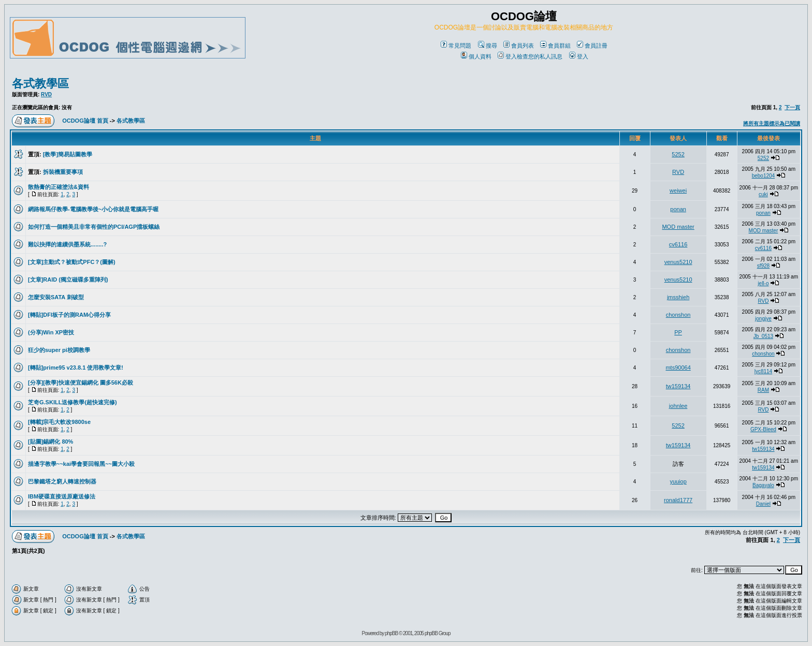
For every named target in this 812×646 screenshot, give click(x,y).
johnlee (678, 406)
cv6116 (678, 244)
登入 (579, 56)
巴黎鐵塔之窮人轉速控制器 (62, 481)
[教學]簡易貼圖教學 (68, 154)
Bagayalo (763, 485)
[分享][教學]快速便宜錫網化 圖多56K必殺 (81, 383)
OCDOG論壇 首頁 (85, 121)
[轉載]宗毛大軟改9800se (59, 422)
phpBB (391, 633)
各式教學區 (40, 84)
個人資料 (476, 56)
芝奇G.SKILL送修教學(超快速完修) (72, 402)
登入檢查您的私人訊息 (530, 56)
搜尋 (488, 46)
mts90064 (678, 368)
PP (678, 332)
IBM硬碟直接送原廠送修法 (62, 496)
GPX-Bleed (763, 429)
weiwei (678, 190)
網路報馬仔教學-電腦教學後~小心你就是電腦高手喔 (93, 209)
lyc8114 (763, 371)
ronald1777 (678, 500)
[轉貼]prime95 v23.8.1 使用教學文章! (76, 368)
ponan (678, 209)
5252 (678, 154)
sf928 (763, 266)
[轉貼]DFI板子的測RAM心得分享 (69, 315)
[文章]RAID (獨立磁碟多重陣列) (68, 280)
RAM (763, 390)
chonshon (678, 315)
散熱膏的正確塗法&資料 (59, 187)
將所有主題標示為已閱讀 (772, 123)
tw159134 (678, 386)
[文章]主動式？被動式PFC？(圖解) (72, 262)
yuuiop (678, 481)
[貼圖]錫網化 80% (50, 442)
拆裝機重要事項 (63, 172)
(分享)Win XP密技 (51, 332)
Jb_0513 (763, 336)
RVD (46, 94)
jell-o (763, 283)
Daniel (763, 504)
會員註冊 (592, 46)
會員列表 (519, 46)
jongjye (763, 319)
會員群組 (555, 46)
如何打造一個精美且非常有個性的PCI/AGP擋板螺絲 (94, 227)
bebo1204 (764, 176)
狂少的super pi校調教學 (59, 350)
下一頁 (792, 107)
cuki (763, 194)
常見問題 (456, 46)
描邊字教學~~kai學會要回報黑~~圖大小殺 (81, 464)
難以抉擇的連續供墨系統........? (67, 244)
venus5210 (678, 262)
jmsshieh (678, 297)
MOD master (678, 227)
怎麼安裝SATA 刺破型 (56, 297)
